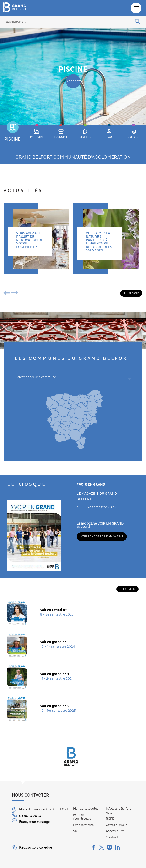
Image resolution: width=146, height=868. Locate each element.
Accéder (73, 81)
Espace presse (83, 825)
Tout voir (131, 293)
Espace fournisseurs (82, 817)
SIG (76, 831)
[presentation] (8, 293)
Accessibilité (115, 831)
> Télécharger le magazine (102, 537)
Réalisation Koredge (32, 848)
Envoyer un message (31, 821)
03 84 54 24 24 (27, 815)
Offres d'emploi (117, 825)
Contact (112, 837)
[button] (13, 137)
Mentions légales (86, 809)
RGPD (110, 819)
